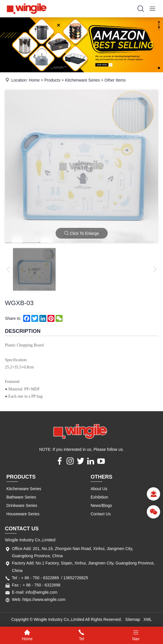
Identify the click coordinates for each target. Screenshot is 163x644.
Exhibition (99, 497)
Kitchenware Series (82, 80)
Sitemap (133, 619)
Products (52, 80)
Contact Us (101, 514)
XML (148, 619)
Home (34, 80)
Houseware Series (23, 514)
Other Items (115, 80)
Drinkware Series (22, 505)
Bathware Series (21, 497)
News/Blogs (101, 505)
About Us (99, 489)
